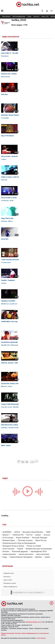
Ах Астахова (8, 538)
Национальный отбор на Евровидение (19, 543)
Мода (29, 16)
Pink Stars (5, 94)
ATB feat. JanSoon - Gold (9, 363)
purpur (38, 535)
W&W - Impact (6, 445)
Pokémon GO (18, 535)
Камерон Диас (9, 540)
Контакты (7, 577)
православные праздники (21, 557)
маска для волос (26, 554)
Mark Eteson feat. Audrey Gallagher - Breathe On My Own (10, 428)
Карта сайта (8, 580)
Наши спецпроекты (10, 587)
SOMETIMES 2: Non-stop (9, 322)
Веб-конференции (19, 16)
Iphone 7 (6, 535)
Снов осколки (8, 549)
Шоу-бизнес (6, 16)
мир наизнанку (43, 554)
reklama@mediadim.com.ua (34, 622)
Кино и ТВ (45, 16)
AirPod (17, 532)
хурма (47, 557)
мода (5, 557)
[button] (47, 11)
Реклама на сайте (10, 583)
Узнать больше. (41, 638)
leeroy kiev (5, 239)
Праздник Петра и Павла (13, 546)
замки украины (9, 554)
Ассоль (47, 535)
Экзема (6, 551)
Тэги (4, 525)
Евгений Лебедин (40, 538)
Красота (36, 16)
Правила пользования (8, 633)
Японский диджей (20, 551)
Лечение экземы (25, 540)
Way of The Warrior (8, 136)
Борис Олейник (23, 538)
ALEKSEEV (7, 532)
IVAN (48, 532)
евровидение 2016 (39, 551)
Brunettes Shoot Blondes (33, 532)
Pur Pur (30, 535)
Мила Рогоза (41, 540)
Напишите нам (9, 573)
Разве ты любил (34, 546)
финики (39, 557)
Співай (20, 549)
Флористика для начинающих (39, 549)
